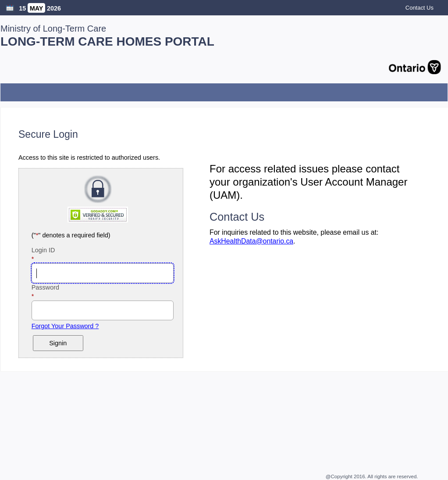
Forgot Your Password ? (65, 326)
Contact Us (420, 8)
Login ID (56, 250)
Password (58, 287)
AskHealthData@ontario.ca (251, 241)
